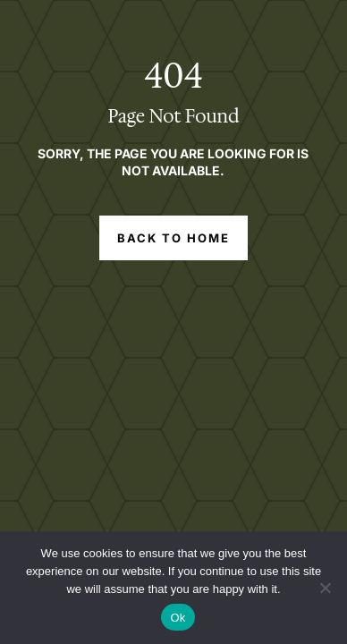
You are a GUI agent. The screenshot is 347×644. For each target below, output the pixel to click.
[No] (325, 588)
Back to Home (174, 238)
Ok (178, 618)
